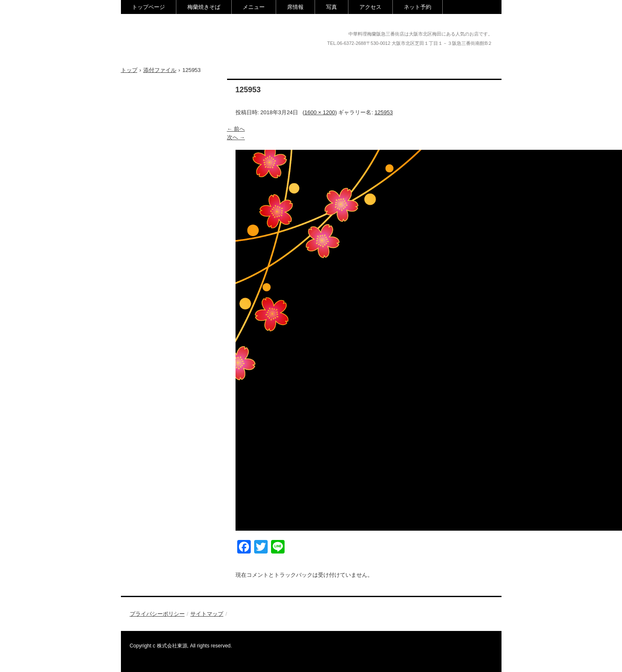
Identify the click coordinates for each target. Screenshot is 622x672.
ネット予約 (418, 7)
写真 (332, 7)
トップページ (148, 7)
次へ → (236, 137)
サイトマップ (207, 614)
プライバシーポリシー (157, 614)
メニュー (254, 7)
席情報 (295, 7)
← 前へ (236, 129)
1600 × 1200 (320, 112)
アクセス (370, 7)
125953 (384, 112)
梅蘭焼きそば (204, 7)
